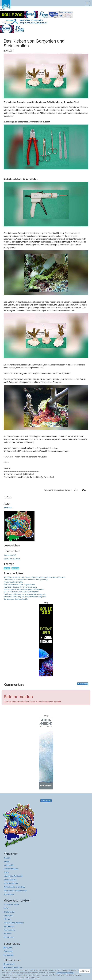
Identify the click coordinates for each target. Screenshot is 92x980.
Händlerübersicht (10, 880)
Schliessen (84, 971)
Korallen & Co (9, 912)
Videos (6, 872)
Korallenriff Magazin (11, 869)
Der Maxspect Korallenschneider (16, 599)
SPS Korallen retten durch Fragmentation (19, 585)
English (6, 862)
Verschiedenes (9, 930)
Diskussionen (9, 894)
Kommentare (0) (10, 555)
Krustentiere (8, 916)
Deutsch (7, 858)
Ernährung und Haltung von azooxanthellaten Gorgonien (25, 594)
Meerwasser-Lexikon (11, 905)
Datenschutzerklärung (65, 973)
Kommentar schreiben (12, 559)
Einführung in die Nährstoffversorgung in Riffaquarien (24, 589)
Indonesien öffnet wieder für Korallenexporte (20, 587)
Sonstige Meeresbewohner (14, 923)
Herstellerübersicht (11, 883)
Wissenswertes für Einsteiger (15, 887)
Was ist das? (8, 937)
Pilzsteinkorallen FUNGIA (13, 582)
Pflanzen (7, 919)
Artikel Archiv (9, 865)
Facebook (8, 951)
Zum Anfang (83, 684)
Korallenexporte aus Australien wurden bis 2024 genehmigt (26, 580)
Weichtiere (8, 934)
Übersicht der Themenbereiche (15, 891)
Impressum (9, 964)
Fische (6, 908)
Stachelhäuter (9, 926)
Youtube (8, 948)
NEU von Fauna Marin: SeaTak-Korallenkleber (21, 592)
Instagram (8, 955)
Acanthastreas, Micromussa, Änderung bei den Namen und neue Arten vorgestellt (34, 577)
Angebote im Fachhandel (13, 876)
